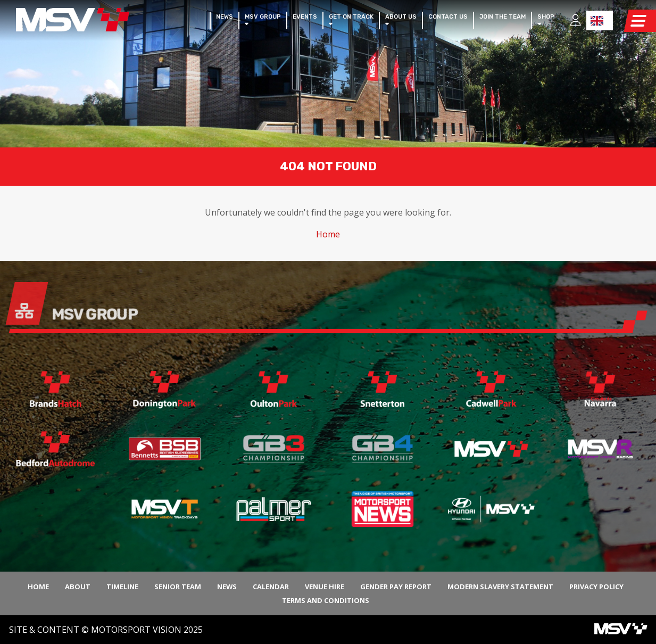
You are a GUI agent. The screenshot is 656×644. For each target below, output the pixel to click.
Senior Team (178, 587)
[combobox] (600, 20)
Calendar (271, 587)
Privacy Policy (596, 587)
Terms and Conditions (326, 600)
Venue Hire (325, 587)
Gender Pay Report (396, 587)
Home (328, 234)
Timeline (122, 587)
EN (597, 21)
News (227, 587)
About (78, 587)
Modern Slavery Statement (500, 587)
